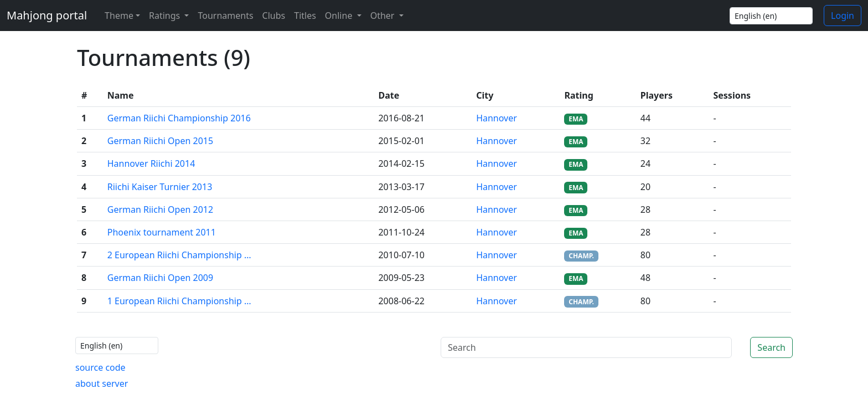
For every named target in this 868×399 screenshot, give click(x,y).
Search (771, 347)
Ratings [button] (166, 16)
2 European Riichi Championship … (179, 255)
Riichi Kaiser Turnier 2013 (160, 187)
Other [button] (384, 16)
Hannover (497, 118)
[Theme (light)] (120, 16)
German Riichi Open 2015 (160, 141)
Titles (305, 16)
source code (100, 367)
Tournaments (225, 16)
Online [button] (340, 16)
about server (102, 383)
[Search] (586, 347)
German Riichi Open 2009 (160, 278)
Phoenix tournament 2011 (162, 232)
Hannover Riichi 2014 (151, 163)
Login (843, 16)
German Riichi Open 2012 (160, 209)
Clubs (274, 16)
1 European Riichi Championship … (179, 301)
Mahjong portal (47, 15)
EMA (576, 119)
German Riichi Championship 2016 (179, 118)
